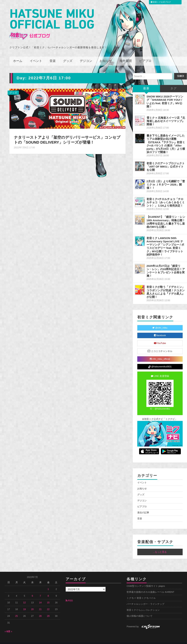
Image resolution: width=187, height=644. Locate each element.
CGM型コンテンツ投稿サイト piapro (146, 581)
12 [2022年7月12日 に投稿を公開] (24, 598)
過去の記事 (143, 508)
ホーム (18, 56)
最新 (146, 84)
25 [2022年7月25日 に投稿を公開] (17, 611)
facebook (160, 331)
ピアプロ (145, 56)
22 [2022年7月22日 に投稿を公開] (48, 604)
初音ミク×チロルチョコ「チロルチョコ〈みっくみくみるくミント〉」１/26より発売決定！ (166, 197)
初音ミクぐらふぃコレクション (143, 605)
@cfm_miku (160, 323)
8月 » (10, 626)
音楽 (53, 56)
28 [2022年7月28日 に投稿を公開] (40, 611)
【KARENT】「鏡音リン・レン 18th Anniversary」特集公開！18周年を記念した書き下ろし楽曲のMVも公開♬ (166, 217)
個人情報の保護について (140, 611)
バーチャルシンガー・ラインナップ (145, 599)
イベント (36, 56)
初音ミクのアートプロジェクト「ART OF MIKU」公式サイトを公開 (166, 162)
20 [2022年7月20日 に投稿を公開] (32, 604)
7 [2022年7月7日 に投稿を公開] (40, 591)
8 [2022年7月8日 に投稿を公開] (48, 591)
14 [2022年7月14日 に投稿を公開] (40, 598)
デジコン (86, 56)
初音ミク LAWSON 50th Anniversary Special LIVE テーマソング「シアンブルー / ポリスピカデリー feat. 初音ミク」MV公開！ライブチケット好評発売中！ (165, 241)
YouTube (160, 338)
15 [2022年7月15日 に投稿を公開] (48, 598)
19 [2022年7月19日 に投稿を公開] (24, 604)
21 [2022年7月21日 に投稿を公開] (40, 604)
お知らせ (106, 56)
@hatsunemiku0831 (160, 362)
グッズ (68, 56)
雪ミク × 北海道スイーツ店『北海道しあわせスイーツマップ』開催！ (166, 116)
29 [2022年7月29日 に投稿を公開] (48, 611)
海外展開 (126, 56)
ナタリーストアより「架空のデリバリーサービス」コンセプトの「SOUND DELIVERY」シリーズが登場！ (65, 135)
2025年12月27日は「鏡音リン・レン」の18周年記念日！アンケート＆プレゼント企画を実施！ (166, 266)
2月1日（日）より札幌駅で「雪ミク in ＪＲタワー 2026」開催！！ (166, 179)
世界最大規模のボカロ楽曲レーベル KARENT (150, 587)
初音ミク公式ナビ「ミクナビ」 (160, 414)
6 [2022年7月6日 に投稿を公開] (32, 591)
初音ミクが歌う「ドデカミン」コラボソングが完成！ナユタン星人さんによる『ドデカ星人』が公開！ (166, 287)
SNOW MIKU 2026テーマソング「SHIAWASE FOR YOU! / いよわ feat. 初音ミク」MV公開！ (165, 96)
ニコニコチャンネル (160, 346)
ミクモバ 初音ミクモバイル (141, 593)
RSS (69, 596)
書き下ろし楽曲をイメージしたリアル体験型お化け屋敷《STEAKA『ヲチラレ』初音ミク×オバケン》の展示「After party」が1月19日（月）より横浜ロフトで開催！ (166, 139)
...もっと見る (160, 547)
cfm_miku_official (160, 354)
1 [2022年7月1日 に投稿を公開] (48, 584)
